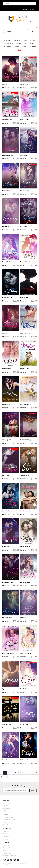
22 (37, 773)
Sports (24, 47)
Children (33, 40)
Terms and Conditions (10, 856)
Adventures (7, 47)
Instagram (6, 837)
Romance (17, 40)
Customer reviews (9, 803)
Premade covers (8, 817)
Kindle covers (7, 822)
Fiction (32, 43)
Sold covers (7, 845)
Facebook (6, 831)
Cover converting (8, 825)
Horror (25, 40)
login (25, 9)
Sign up (33, 9)
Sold (19, 50)
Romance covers (8, 848)
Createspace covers (9, 820)
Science (16, 47)
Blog (4, 811)
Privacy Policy (7, 853)
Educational (9, 43)
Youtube (6, 839)
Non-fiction (32, 47)
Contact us (6, 808)
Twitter (5, 834)
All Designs (7, 40)
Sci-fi (25, 43)
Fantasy (18, 43)
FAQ (4, 851)
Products (6, 806)
